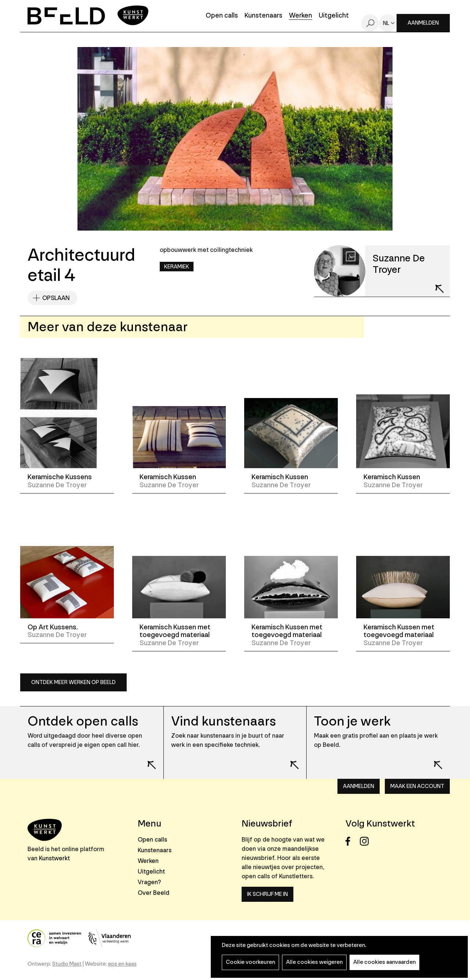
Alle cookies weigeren (314, 962)
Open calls (222, 16)
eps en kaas (122, 964)
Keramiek (177, 267)
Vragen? (149, 882)
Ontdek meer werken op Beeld (73, 682)
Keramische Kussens (60, 477)
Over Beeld (153, 893)
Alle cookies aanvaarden (384, 962)
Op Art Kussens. (53, 627)
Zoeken (370, 23)
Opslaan (56, 298)
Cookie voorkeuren (250, 962)
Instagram (366, 841)
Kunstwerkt (54, 858)
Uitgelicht (334, 16)
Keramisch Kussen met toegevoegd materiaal (175, 631)
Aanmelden (423, 23)
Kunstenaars (263, 16)
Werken (301, 16)
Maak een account (417, 786)
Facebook (352, 841)
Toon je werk (352, 721)
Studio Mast (67, 964)
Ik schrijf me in (267, 894)
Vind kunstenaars (223, 721)
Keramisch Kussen (168, 477)
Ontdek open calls (83, 721)
